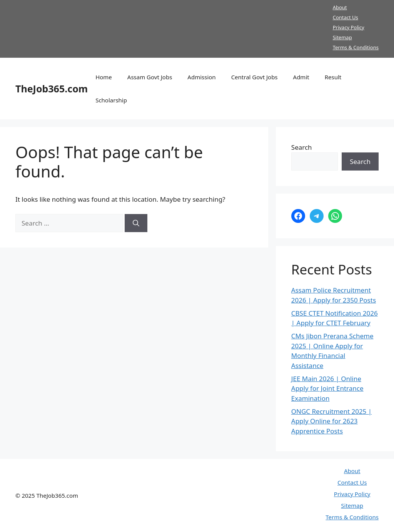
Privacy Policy (349, 27)
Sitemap (342, 37)
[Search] (136, 223)
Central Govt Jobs (255, 77)
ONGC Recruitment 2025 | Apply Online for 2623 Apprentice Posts (331, 421)
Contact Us (346, 17)
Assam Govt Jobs (150, 77)
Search (302, 147)
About (340, 7)
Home (104, 77)
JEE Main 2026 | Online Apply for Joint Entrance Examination (327, 388)
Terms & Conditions (356, 47)
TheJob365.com (52, 89)
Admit (301, 77)
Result (333, 77)
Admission (201, 77)
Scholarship (111, 100)
